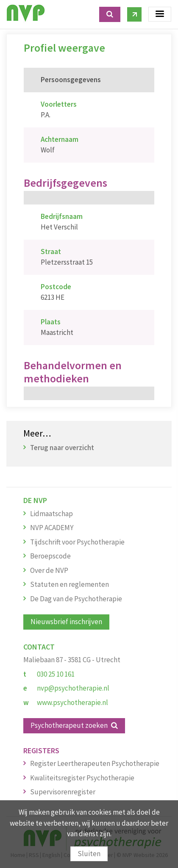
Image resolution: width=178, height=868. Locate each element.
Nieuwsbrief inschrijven (66, 622)
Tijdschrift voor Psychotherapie (77, 542)
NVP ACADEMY (52, 528)
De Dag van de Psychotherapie (76, 599)
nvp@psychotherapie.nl (73, 688)
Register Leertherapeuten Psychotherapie (95, 763)
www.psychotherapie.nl (72, 702)
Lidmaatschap (51, 514)
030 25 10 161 (56, 674)
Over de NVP (49, 570)
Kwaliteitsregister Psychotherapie (82, 778)
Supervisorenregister (63, 792)
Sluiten (89, 854)
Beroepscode (50, 556)
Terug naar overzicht (62, 448)
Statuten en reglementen (70, 584)
